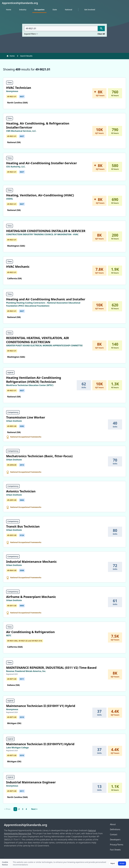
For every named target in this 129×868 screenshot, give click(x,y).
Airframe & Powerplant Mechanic (31, 597)
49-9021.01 (12, 96)
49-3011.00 (12, 606)
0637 (22, 96)
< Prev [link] (7, 809)
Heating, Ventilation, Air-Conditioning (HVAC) (40, 195)
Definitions (115, 829)
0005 (22, 606)
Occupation (39, 10)
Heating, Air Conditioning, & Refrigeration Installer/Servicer (38, 125)
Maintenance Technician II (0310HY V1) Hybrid (41, 706)
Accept (122, 863)
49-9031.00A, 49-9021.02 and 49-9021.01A (25, 641)
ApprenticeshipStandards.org (26, 825)
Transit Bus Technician (23, 526)
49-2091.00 (12, 500)
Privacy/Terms (117, 845)
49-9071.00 (12, 679)
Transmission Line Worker (26, 417)
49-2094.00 (12, 465)
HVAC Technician (19, 88)
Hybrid (10, 373)
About (113, 824)
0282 (22, 426)
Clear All (101, 34)
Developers (115, 840)
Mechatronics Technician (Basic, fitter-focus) (39, 456)
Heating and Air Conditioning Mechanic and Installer (46, 299)
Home (9, 10)
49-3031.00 (12, 535)
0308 (22, 570)
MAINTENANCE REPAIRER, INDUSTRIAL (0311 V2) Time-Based (51, 668)
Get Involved (90, 10)
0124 (22, 535)
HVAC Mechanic (18, 266)
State (55, 10)
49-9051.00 (12, 426)
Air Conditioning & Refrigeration (30, 632)
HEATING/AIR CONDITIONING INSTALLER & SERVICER (46, 231)
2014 (22, 465)
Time (10, 83)
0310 (22, 717)
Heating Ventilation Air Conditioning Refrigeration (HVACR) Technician (34, 380)
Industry (23, 10)
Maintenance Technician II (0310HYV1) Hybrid (40, 744)
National (68, 10)
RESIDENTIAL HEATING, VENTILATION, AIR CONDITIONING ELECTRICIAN (38, 340)
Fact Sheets (115, 850)
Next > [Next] (34, 809)
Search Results (26, 56)
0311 (22, 679)
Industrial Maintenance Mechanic (31, 562)
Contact (114, 834)
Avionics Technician (21, 491)
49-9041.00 (12, 570)
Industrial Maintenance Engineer (31, 782)
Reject (113, 863)
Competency (13, 412)
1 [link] (15, 809)
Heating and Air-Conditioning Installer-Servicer (42, 163)
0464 (22, 500)
